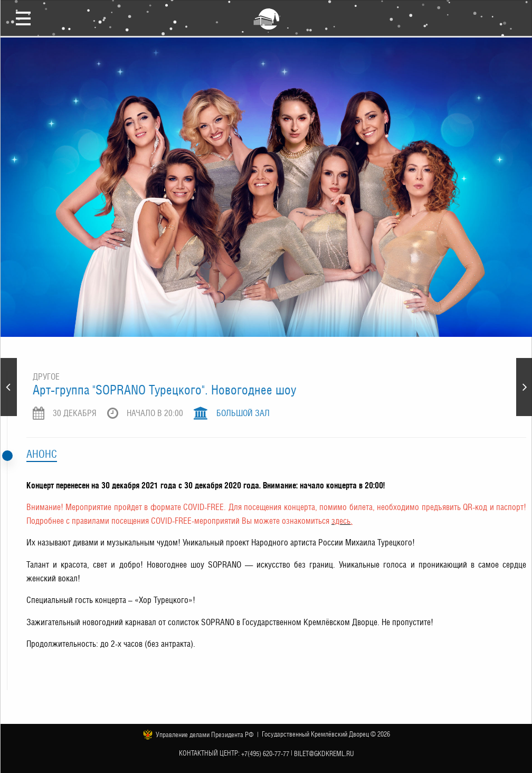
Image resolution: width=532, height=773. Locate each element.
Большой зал (243, 413)
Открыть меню (23, 18)
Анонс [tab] (42, 454)
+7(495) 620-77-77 (265, 754)
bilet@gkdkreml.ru (324, 754)
